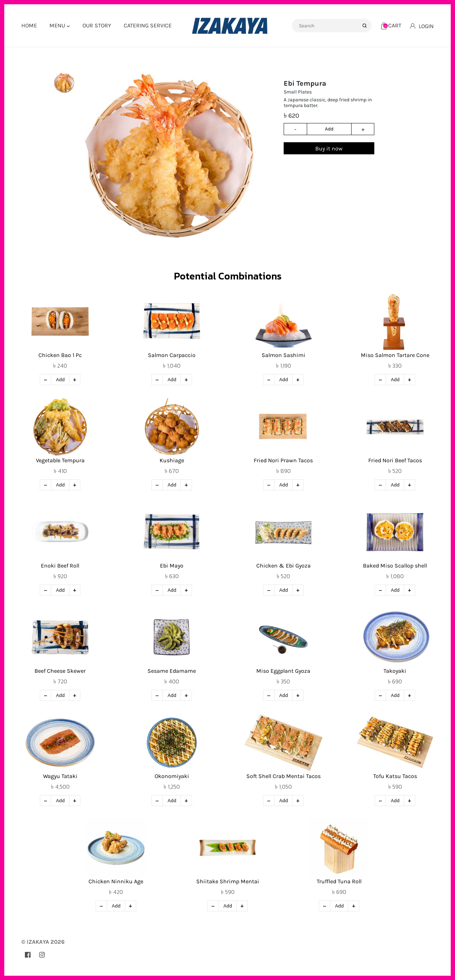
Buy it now (329, 148)
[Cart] (391, 25)
